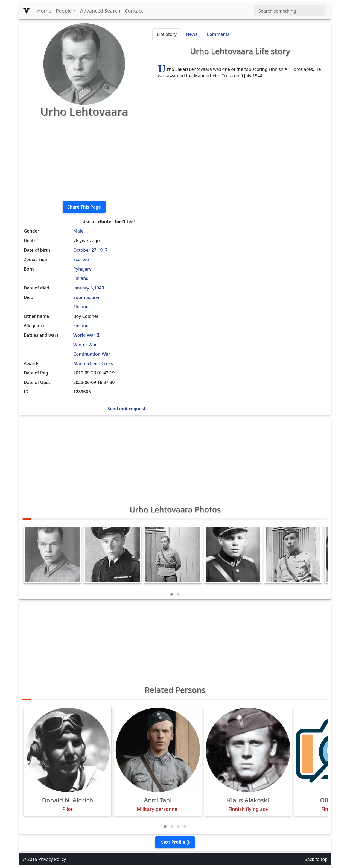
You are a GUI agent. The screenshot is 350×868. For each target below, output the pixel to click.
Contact (134, 11)
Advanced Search (100, 11)
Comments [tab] (218, 34)
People (64, 11)
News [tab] (192, 34)
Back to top (316, 859)
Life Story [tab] (167, 34)
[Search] (290, 11)
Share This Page (84, 207)
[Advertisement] (84, 159)
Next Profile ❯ (175, 842)
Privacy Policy (52, 859)
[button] (172, 594)
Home (44, 11)
